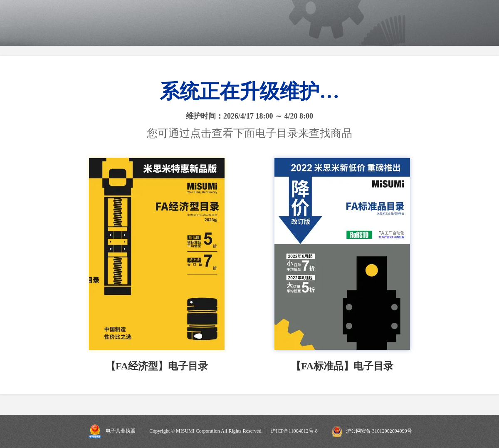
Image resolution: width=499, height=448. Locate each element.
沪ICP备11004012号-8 (294, 431)
